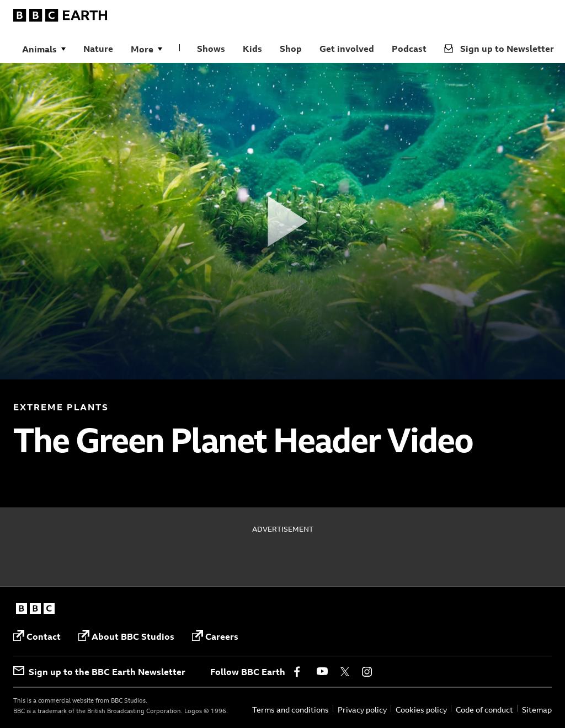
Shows (211, 49)
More (142, 49)
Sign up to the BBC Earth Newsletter (99, 672)
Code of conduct (484, 710)
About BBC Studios (126, 636)
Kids (252, 49)
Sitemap (537, 710)
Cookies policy (421, 710)
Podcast (409, 49)
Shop (291, 49)
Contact (37, 636)
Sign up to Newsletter (499, 49)
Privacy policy (362, 710)
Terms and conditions (291, 710)
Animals (39, 49)
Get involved (347, 49)
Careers (215, 636)
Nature (98, 49)
